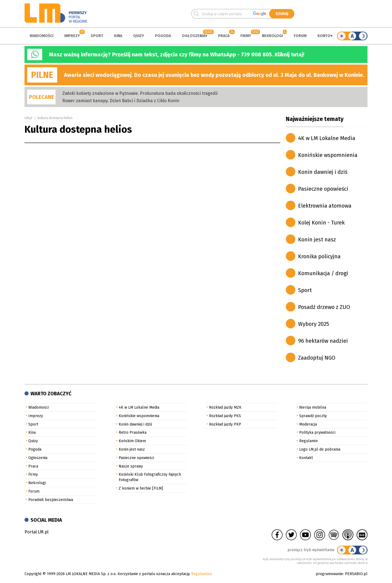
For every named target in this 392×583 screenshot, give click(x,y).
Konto (324, 36)
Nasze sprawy (131, 466)
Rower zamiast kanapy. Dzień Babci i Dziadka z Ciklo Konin (121, 101)
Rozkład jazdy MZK (225, 407)
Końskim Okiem (132, 441)
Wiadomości (42, 36)
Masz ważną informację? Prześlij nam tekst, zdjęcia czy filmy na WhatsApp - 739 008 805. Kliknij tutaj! (177, 54)
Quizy (139, 36)
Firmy (246, 36)
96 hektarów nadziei (323, 341)
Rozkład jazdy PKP (225, 424)
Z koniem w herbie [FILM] (141, 488)
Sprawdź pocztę (313, 416)
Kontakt (306, 458)
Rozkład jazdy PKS (225, 416)
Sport (97, 36)
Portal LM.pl (36, 532)
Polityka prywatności (317, 432)
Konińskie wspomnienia (328, 155)
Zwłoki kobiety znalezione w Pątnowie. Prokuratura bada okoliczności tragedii (140, 93)
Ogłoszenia (194, 36)
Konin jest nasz (317, 239)
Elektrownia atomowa (325, 206)
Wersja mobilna (313, 407)
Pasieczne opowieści (323, 189)
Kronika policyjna (319, 256)
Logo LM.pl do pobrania (320, 449)
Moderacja (308, 424)
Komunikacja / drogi (323, 273)
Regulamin (308, 441)
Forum (300, 36)
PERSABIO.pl (356, 574)
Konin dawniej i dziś (323, 172)
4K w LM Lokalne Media (327, 138)
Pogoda (163, 36)
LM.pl (28, 118)
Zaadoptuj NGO (317, 358)
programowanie (329, 574)
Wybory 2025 (314, 324)
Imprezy (72, 36)
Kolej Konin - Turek (321, 223)
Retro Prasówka (133, 432)
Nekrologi (272, 36)
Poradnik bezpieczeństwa (51, 500)
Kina (118, 36)
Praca (224, 36)
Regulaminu (201, 574)
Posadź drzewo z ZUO (324, 307)
